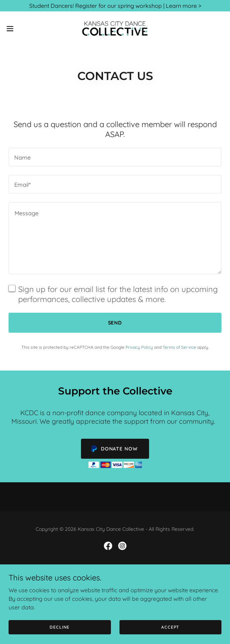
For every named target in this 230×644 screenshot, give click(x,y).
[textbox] (115, 157)
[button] (20, 29)
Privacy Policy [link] (139, 347)
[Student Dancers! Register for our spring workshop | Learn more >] (115, 6)
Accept (170, 637)
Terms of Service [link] (179, 347)
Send (115, 323)
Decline (60, 637)
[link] (115, 29)
